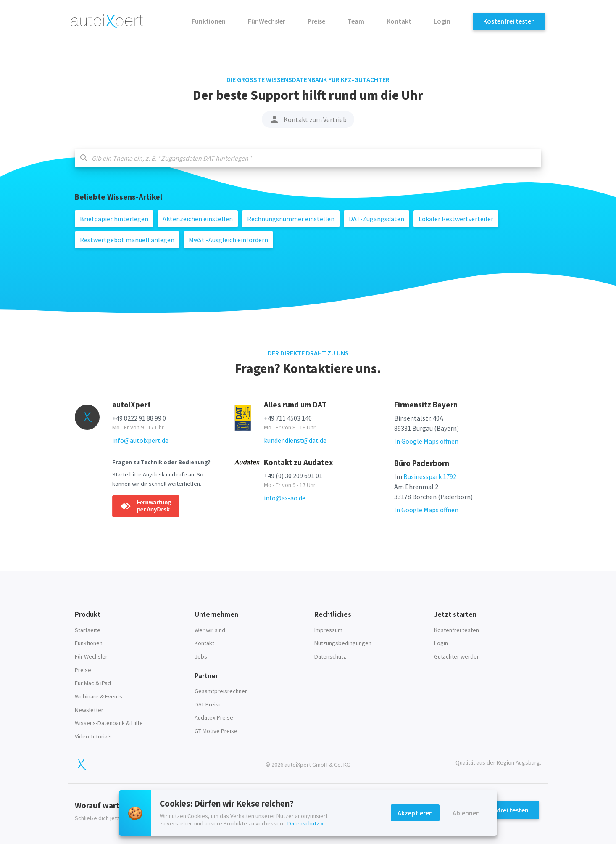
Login (443, 21)
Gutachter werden (457, 656)
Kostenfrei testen (509, 21)
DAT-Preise (208, 704)
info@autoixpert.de (140, 440)
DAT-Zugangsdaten (376, 219)
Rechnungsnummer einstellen (291, 219)
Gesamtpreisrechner (221, 691)
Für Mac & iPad (93, 683)
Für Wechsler (267, 21)
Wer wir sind (210, 630)
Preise (317, 21)
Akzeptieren (415, 813)
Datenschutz (330, 656)
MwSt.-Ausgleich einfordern (228, 240)
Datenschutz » (305, 823)
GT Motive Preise (216, 731)
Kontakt (400, 21)
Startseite (88, 630)
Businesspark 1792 (430, 476)
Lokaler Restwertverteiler (456, 219)
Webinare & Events (99, 696)
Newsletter (89, 710)
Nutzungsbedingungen (343, 643)
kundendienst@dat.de (295, 440)
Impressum (328, 630)
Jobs (201, 656)
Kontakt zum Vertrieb (308, 119)
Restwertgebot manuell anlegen (127, 240)
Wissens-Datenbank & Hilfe (109, 723)
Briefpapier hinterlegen (114, 219)
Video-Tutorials (93, 736)
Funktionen (209, 21)
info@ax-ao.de (285, 498)
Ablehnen (466, 813)
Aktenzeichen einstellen (198, 219)
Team (357, 21)
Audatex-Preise (214, 717)
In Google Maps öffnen (426, 441)
